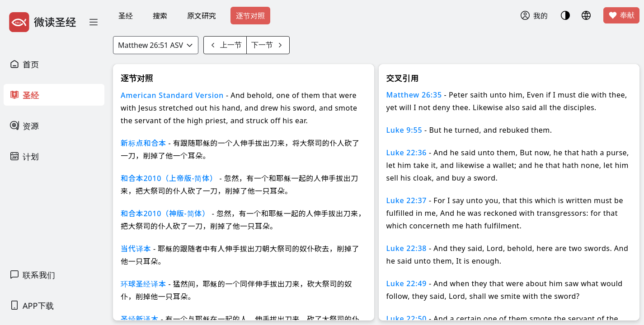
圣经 (126, 16)
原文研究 (202, 16)
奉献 (621, 15)
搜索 (160, 16)
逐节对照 (250, 16)
